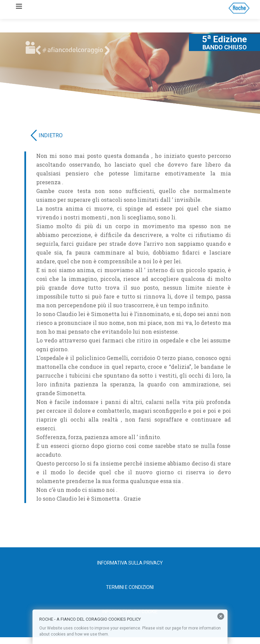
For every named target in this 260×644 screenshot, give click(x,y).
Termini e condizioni (130, 587)
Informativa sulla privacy (130, 563)
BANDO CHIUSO (225, 47)
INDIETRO (51, 135)
